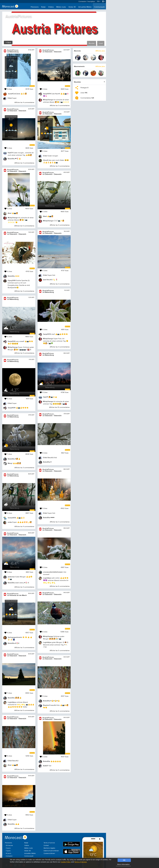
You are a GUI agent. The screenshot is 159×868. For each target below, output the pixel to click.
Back (8, 42)
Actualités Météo (85, 7)
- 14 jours (8, 853)
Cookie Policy (66, 862)
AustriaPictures (13, 50)
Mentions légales (49, 848)
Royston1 (46, 705)
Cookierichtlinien (49, 853)
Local (101, 43)
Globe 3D (72, 7)
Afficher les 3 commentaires (24, 163)
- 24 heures (9, 845)
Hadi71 (10, 153)
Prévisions (35, 7)
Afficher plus (100, 51)
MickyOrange (13, 218)
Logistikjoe (12, 702)
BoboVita (11, 159)
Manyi (10, 463)
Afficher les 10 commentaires (59, 407)
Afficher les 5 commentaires (24, 226)
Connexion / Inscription (87, 1)
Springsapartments (15, 637)
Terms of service (49, 843)
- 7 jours (8, 851)
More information (123, 864)
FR (99, 1)
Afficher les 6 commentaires (24, 710)
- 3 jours (8, 848)
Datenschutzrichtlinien (51, 851)
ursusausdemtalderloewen (53, 572)
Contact (46, 845)
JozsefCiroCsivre (14, 94)
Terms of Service (80, 862)
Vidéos (51, 7)
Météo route (61, 7)
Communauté (99, 7)
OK (124, 860)
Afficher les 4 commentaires (24, 102)
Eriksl (10, 98)
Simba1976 (12, 518)
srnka (10, 522)
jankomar (11, 577)
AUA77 (46, 766)
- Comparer (9, 856)
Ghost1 (46, 160)
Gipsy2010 (12, 280)
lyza (45, 280)
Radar (43, 7)
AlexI (10, 213)
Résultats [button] (77, 82)
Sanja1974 (12, 341)
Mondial (92, 43)
